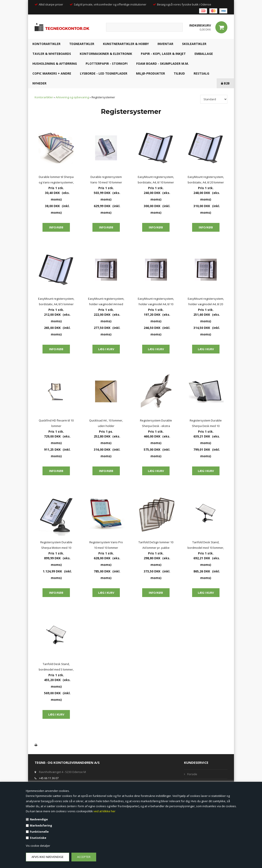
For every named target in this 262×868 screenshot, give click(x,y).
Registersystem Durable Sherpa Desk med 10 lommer (206, 424)
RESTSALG (201, 73)
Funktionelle (39, 832)
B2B (225, 83)
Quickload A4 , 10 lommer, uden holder (106, 423)
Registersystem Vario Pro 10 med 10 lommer (106, 545)
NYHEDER (39, 83)
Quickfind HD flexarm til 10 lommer (56, 423)
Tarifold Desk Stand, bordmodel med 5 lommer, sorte (56, 667)
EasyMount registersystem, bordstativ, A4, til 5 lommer (56, 301)
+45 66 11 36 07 (49, 778)
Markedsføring (41, 825)
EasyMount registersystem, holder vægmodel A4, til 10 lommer (156, 302)
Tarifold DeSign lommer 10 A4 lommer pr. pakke (156, 545)
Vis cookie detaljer (38, 846)
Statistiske (38, 838)
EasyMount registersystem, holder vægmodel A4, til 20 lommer (206, 302)
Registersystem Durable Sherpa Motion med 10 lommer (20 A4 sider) (56, 545)
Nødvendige (39, 819)
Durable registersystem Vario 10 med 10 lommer (106, 180)
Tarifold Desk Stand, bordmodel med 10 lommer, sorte (206, 545)
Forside (192, 774)
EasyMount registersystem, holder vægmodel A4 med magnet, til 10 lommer (106, 302)
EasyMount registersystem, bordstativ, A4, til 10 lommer (156, 180)
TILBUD (179, 73)
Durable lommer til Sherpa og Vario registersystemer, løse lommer (56, 180)
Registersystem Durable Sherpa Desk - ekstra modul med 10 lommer (156, 424)
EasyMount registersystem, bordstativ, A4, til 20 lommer (206, 180)
